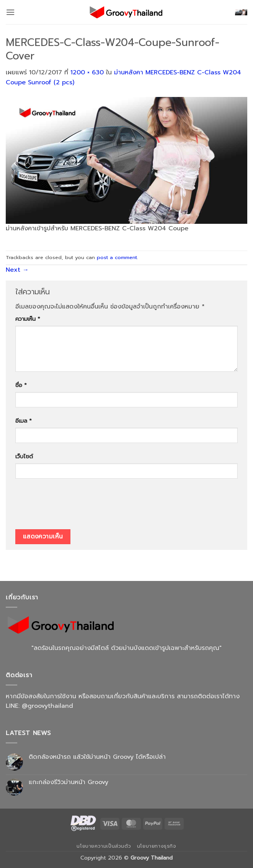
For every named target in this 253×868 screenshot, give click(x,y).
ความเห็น (28, 319)
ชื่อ (21, 385)
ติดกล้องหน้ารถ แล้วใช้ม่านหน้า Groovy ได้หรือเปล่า (97, 757)
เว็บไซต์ (24, 456)
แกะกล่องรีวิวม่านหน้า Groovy (69, 782)
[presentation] (73, 507)
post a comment (117, 257)
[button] (10, 12)
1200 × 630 (87, 72)
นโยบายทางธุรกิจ (157, 846)
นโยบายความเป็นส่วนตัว (104, 846)
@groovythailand (47, 706)
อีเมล (24, 421)
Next (17, 270)
